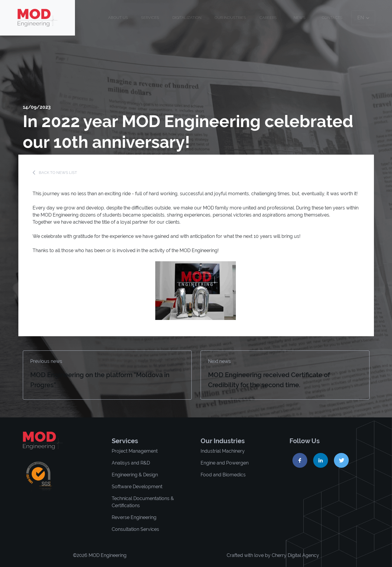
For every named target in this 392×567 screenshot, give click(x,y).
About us (118, 18)
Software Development (137, 487)
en (363, 18)
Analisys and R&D (131, 463)
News (300, 18)
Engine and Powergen (225, 463)
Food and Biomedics (223, 475)
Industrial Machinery (223, 451)
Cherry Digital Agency (295, 555)
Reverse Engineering (134, 517)
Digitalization (187, 18)
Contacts (332, 18)
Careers (268, 18)
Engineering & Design (135, 475)
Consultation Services (135, 529)
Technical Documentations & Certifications (143, 502)
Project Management (135, 451)
